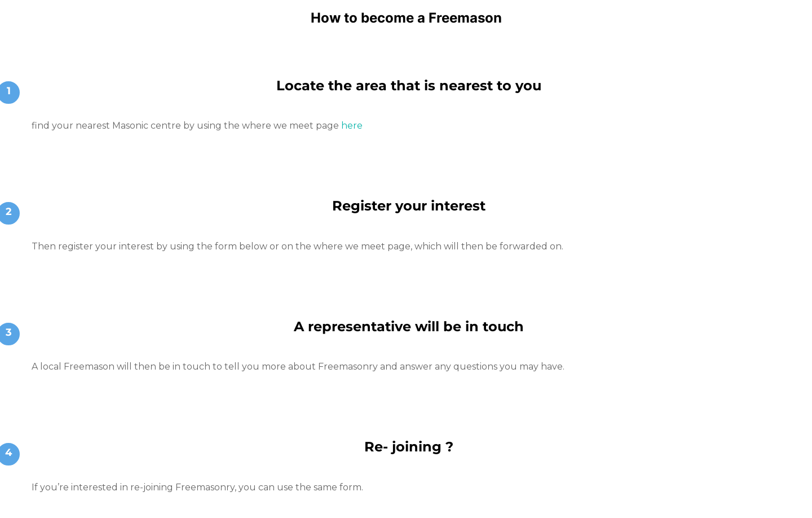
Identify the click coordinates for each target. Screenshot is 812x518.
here (352, 126)
